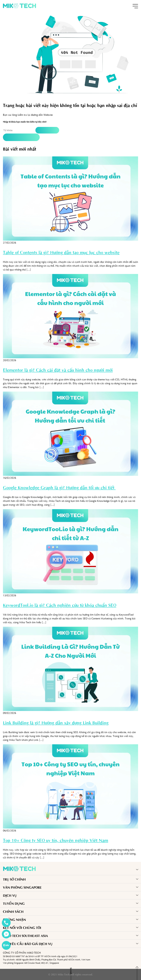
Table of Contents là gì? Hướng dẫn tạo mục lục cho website (61, 252)
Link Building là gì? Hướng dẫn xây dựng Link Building (56, 722)
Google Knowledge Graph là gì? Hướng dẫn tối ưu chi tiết (59, 487)
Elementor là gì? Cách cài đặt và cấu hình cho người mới (58, 370)
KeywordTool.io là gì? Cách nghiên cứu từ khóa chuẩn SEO (60, 605)
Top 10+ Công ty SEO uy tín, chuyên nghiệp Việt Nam (56, 840)
